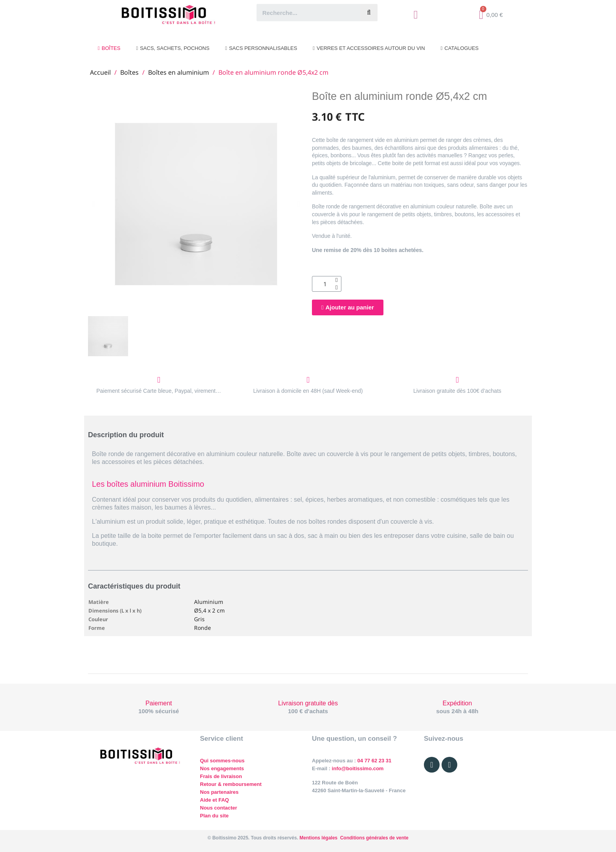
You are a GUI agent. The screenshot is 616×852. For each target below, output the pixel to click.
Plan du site (214, 816)
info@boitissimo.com (357, 768)
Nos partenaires (219, 792)
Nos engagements (222, 768)
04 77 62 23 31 (375, 761)
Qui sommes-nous (222, 761)
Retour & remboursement (231, 784)
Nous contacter (219, 808)
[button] (93, 204)
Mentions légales (318, 838)
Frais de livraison (221, 776)
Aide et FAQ (214, 800)
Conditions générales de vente (374, 838)
